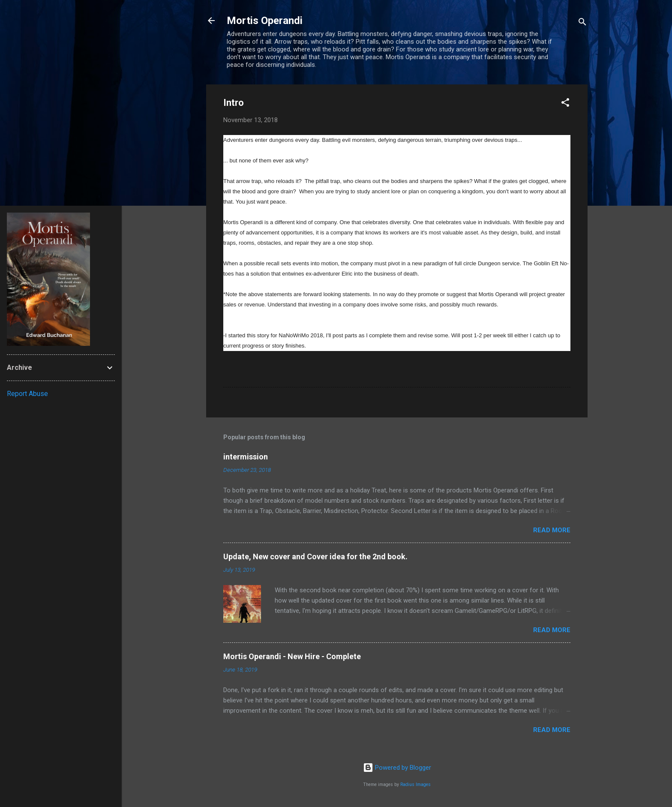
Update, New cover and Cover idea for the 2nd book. (315, 556)
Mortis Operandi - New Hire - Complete (292, 656)
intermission (246, 457)
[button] (565, 104)
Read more (552, 530)
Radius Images (415, 784)
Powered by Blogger (397, 768)
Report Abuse (27, 394)
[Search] (582, 23)
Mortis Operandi (265, 21)
